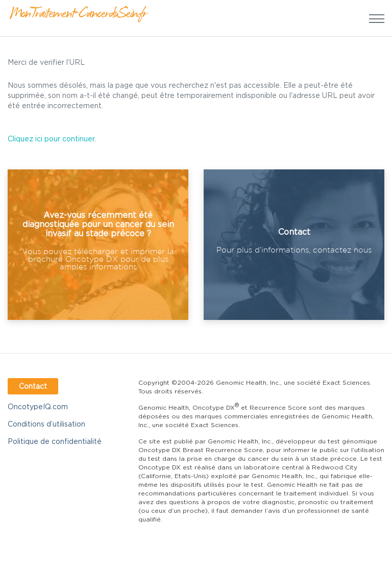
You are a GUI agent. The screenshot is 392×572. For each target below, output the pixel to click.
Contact (33, 386)
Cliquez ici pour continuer (51, 139)
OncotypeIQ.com (38, 406)
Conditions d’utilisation (46, 424)
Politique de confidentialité (55, 441)
